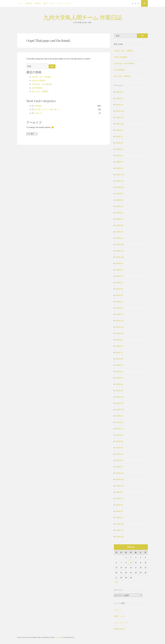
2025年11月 (120, 117)
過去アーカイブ (49, 3)
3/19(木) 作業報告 (39, 81)
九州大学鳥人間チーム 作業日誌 (82, 17)
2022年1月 (119, 391)
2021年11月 (120, 403)
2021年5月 (119, 441)
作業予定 (29, 3)
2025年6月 (119, 143)
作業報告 (38, 106)
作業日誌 (38, 3)
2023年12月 (120, 244)
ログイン (118, 610)
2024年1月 (119, 238)
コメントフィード (121, 623)
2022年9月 (119, 340)
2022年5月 (119, 365)
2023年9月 (119, 263)
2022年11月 (120, 327)
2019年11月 (120, 530)
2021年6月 (119, 435)
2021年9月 (119, 416)
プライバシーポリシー (65, 3)
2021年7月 (119, 429)
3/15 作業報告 (37, 88)
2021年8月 (119, 422)
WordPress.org (119, 629)
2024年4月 (119, 225)
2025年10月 (120, 124)
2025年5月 (119, 149)
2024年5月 (119, 219)
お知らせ (38, 113)
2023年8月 (119, 270)
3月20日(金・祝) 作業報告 (42, 84)
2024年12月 (120, 175)
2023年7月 (119, 276)
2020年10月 (120, 486)
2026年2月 (119, 98)
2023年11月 (120, 251)
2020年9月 (119, 492)
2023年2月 (119, 308)
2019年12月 (120, 524)
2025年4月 (119, 156)
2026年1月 (119, 105)
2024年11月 (120, 181)
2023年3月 (119, 302)
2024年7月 (119, 206)
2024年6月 (119, 213)
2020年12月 (120, 473)
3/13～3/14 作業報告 (40, 92)
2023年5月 (119, 289)
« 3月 (116, 582)
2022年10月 (120, 333)
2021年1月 (119, 467)
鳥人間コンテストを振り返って (47, 109)
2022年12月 (120, 321)
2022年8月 (119, 346)
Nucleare (58, 637)
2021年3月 (119, 454)
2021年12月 (120, 397)
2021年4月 (119, 448)
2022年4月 (119, 371)
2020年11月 (120, 479)
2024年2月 (119, 232)
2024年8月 (119, 200)
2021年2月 (119, 460)
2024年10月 (120, 187)
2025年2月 (119, 168)
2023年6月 (119, 283)
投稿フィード (119, 616)
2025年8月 (119, 130)
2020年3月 (119, 505)
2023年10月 (120, 257)
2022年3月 (119, 378)
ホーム (21, 3)
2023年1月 (119, 314)
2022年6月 (119, 359)
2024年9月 (119, 194)
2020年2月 (119, 511)
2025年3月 (119, 162)
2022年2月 (119, 384)
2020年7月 (119, 498)
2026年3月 (119, 92)
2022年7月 (119, 352)
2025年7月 (119, 136)
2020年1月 (119, 517)
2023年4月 (119, 295)
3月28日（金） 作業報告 (42, 77)
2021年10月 (120, 410)
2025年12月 (120, 111)
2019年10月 (120, 537)
